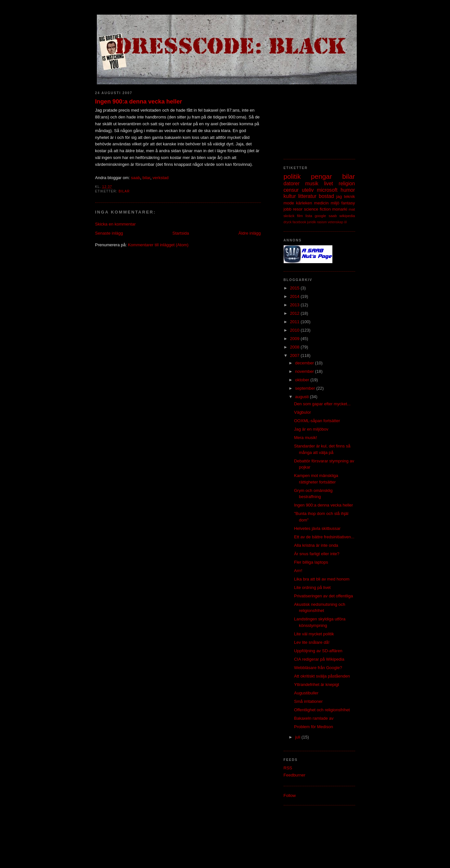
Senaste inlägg (109, 233)
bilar (147, 178)
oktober (303, 380)
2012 (296, 313)
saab (135, 178)
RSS (288, 768)
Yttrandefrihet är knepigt (317, 685)
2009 (296, 339)
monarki (340, 209)
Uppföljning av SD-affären (318, 651)
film (300, 216)
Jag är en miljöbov (311, 429)
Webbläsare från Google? (318, 668)
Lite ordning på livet (312, 587)
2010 (296, 330)
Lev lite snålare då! (312, 642)
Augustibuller (306, 693)
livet (328, 183)
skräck (289, 216)
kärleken (304, 203)
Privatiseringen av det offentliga (323, 596)
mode (289, 203)
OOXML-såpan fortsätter (317, 421)
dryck (288, 222)
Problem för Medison (314, 727)
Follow (290, 795)
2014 (296, 296)
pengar (321, 176)
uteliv (308, 190)
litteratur (307, 196)
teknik (350, 196)
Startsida (181, 233)
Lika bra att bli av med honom (322, 579)
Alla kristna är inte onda (316, 545)
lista (309, 216)
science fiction (317, 209)
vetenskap (335, 222)
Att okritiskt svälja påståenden (322, 676)
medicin (321, 203)
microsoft (327, 190)
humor (348, 190)
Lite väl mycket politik (314, 634)
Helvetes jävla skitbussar (317, 528)
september (306, 388)
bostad (326, 196)
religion (347, 183)
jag (339, 196)
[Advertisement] (316, 118)
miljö (335, 203)
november (305, 371)
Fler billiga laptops (311, 562)
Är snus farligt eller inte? (317, 554)
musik (312, 183)
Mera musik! (306, 438)
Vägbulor (302, 412)
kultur (290, 196)
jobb (288, 209)
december (305, 363)
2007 (296, 355)
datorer (292, 183)
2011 (296, 322)
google (321, 216)
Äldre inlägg (250, 233)
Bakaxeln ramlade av (314, 718)
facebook (299, 222)
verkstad (161, 178)
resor (298, 209)
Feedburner (295, 775)
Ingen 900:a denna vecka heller (139, 102)
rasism (322, 222)
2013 (296, 305)
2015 (296, 288)
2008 (296, 347)
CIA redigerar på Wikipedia (319, 659)
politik (292, 176)
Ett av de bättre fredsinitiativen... (324, 537)
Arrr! (298, 571)
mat (352, 209)
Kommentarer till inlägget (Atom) (158, 245)
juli (298, 737)
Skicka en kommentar (116, 224)
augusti (302, 397)
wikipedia (347, 216)
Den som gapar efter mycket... (322, 404)
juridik (311, 222)
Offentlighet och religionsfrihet (322, 710)
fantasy (348, 203)
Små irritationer (308, 701)
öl (345, 222)
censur (291, 190)
